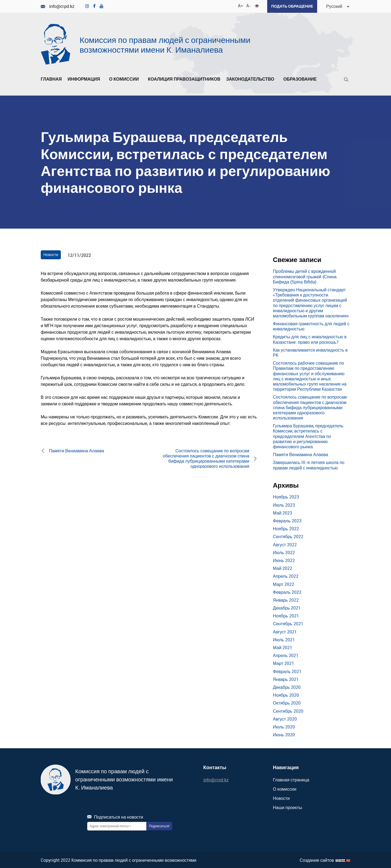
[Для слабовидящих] (257, 5)
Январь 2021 (286, 679)
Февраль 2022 (287, 592)
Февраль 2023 (287, 521)
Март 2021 (283, 663)
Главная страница (291, 780)
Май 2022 (283, 568)
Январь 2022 (286, 600)
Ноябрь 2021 (286, 616)
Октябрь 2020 (287, 703)
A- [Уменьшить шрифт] (248, 5)
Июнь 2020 (284, 735)
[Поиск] (346, 81)
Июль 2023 (284, 505)
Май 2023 (283, 513)
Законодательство (252, 79)
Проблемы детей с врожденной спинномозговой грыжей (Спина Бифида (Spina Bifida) (305, 276)
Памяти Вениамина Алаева (300, 454)
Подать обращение (292, 6)
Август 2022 (285, 544)
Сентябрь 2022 (288, 536)
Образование (302, 79)
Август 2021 (285, 632)
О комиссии (126, 79)
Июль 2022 (284, 552)
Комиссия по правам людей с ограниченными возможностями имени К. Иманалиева (165, 45)
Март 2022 (283, 584)
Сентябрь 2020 (288, 711)
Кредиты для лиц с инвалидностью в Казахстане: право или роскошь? (310, 339)
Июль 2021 (284, 640)
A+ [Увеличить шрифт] (240, 5)
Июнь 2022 (284, 560)
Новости (51, 254)
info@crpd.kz (58, 6)
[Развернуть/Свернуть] (102, 81)
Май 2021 (283, 648)
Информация (85, 79)
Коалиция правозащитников (184, 79)
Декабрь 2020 (287, 687)
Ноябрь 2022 (286, 529)
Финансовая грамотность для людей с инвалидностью (311, 326)
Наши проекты (288, 807)
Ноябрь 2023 (286, 497)
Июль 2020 (284, 727)
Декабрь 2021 (287, 608)
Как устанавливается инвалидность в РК (310, 352)
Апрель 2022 (286, 576)
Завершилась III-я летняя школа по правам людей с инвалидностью (309, 465)
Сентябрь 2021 (288, 624)
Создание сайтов (317, 860)
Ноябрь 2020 (286, 695)
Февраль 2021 (287, 671)
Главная (51, 79)
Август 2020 (285, 719)
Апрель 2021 (286, 655)
